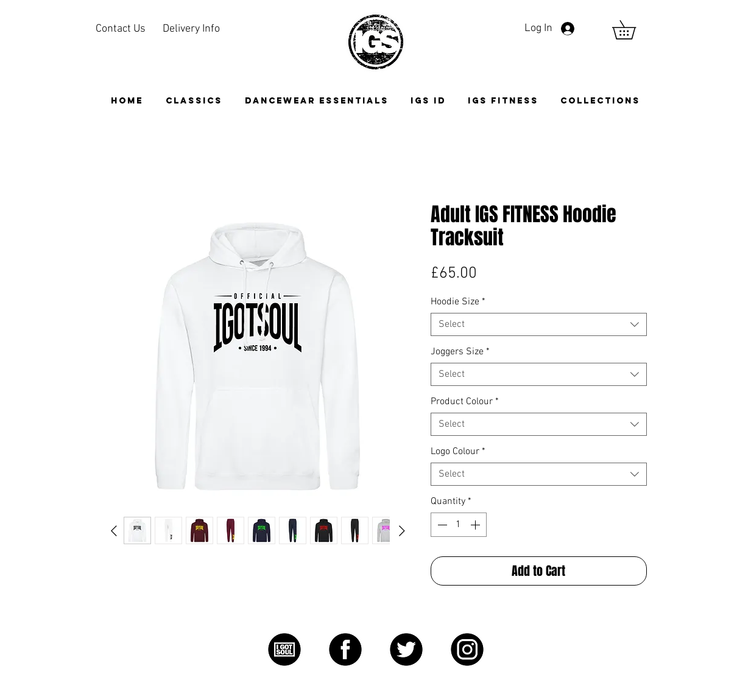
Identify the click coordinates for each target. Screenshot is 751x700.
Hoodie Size (458, 302)
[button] (600, 101)
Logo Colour (458, 452)
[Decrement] (441, 525)
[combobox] (539, 324)
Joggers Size (460, 352)
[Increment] (476, 525)
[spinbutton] (459, 525)
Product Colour (465, 402)
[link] (633, 30)
